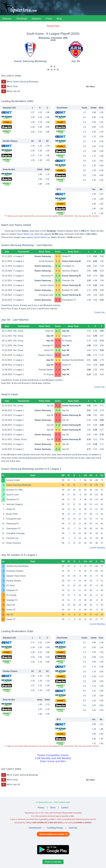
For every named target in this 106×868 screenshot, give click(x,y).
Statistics (36, 19)
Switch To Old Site (53, 862)
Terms (53, 808)
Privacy (41, 808)
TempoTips (53, 26)
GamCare (73, 828)
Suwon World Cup (25, 234)
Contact (65, 808)
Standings (22, 19)
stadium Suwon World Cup (38, 237)
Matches (7, 19)
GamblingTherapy (55, 828)
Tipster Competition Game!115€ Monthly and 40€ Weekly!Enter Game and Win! (53, 758)
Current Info (99, 312)
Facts (49, 19)
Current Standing (97, 548)
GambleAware (35, 828)
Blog (59, 19)
